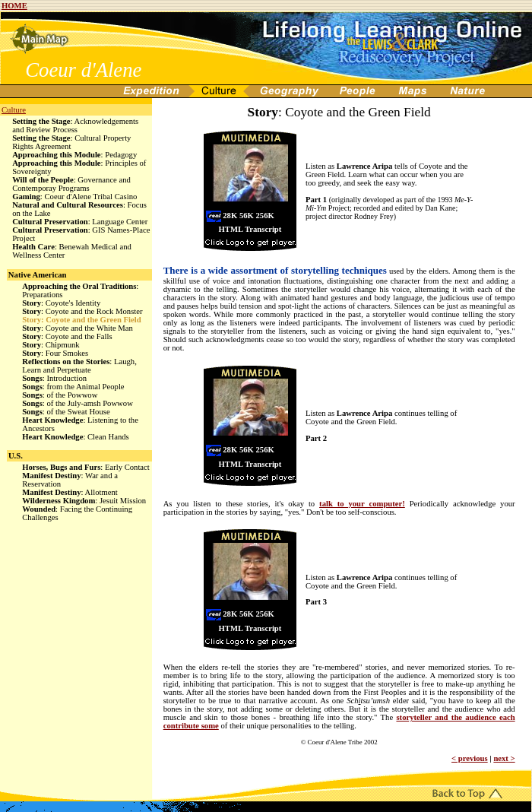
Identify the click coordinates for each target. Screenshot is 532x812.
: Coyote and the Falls (67, 336)
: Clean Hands (76, 437)
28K (230, 216)
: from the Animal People (73, 387)
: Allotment (70, 492)
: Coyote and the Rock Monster (82, 311)
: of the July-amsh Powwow (78, 403)
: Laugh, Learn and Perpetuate (79, 366)
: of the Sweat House (66, 412)
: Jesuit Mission (84, 501)
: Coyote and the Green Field (81, 320)
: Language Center (80, 222)
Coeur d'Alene (83, 70)
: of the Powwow (60, 395)
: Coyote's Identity (61, 303)
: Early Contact (86, 467)
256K (265, 216)
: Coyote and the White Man (78, 328)
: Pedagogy (74, 155)
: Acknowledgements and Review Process (75, 125)
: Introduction (54, 378)
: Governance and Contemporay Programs (71, 184)
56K (247, 216)
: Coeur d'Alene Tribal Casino (74, 197)
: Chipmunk (51, 345)
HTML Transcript (250, 229)
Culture (14, 110)
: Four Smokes (55, 353)
